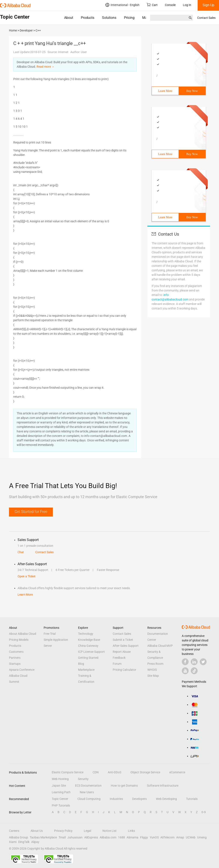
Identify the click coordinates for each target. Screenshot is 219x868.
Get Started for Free (31, 512)
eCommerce (177, 772)
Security (83, 779)
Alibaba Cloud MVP (160, 646)
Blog (81, 664)
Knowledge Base (89, 640)
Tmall (62, 837)
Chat (21, 552)
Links (131, 831)
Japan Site (59, 786)
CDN (96, 772)
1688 (121, 837)
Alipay (35, 842)
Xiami (13, 842)
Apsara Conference (22, 670)
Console (170, 5)
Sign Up (208, 5)
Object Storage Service (145, 772)
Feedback (119, 658)
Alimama (132, 837)
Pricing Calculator (124, 670)
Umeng (202, 837)
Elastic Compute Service (68, 772)
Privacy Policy (63, 831)
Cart (152, 5)
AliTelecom (167, 837)
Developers (139, 799)
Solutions (109, 18)
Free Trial (50, 634)
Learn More (165, 91)
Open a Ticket (27, 576)
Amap (180, 837)
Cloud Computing (89, 799)
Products (88, 18)
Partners (15, 658)
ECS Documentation (88, 786)
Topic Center (60, 799)
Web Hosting (60, 779)
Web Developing (166, 799)
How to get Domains (124, 786)
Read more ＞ (46, 67)
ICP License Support (91, 652)
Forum (117, 664)
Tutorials (192, 799)
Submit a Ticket (123, 640)
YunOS (154, 837)
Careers (14, 831)
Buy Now (192, 91)
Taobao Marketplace (43, 837)
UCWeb (191, 837)
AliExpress (91, 837)
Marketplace (86, 670)
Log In (187, 5)
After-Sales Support (126, 646)
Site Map (153, 676)
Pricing (129, 18)
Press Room (155, 664)
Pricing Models (19, 640)
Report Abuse (122, 652)
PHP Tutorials (61, 805)
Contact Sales (206, 18)
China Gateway (88, 646)
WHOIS (152, 670)
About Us (37, 831)
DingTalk (24, 842)
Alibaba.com (108, 837)
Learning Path (61, 792)
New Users (87, 792)
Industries (116, 799)
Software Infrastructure (163, 786)
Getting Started (88, 658)
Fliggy (144, 837)
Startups (15, 664)
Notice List (109, 831)
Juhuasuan (75, 837)
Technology (86, 634)
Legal (87, 831)
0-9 (204, 812)
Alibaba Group (18, 837)
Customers (16, 652)
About (69, 18)
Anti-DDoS (115, 772)
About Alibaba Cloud (23, 634)
